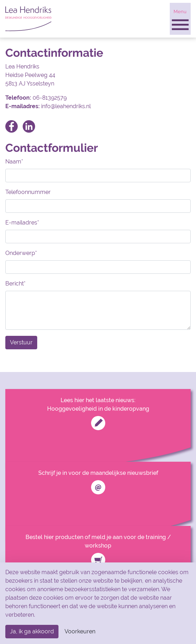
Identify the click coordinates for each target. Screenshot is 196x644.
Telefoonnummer (28, 192)
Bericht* (15, 284)
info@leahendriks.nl (66, 106)
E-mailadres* (22, 223)
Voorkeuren (80, 631)
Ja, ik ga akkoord (32, 631)
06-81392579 (50, 98)
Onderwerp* (21, 253)
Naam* (14, 162)
